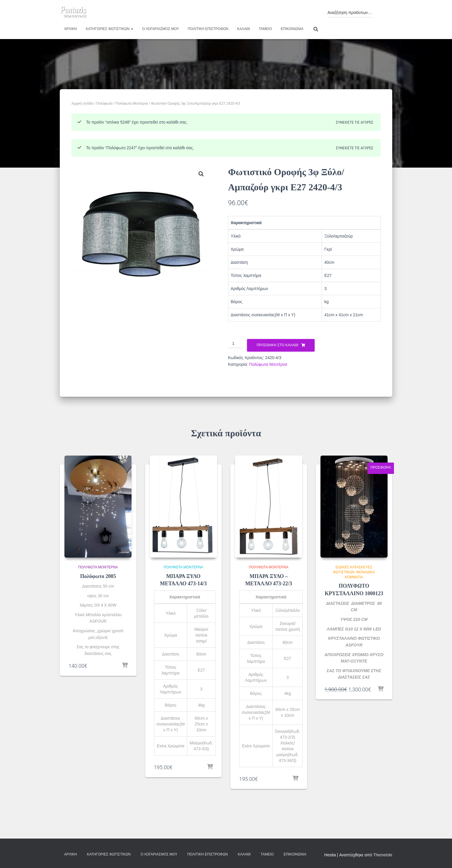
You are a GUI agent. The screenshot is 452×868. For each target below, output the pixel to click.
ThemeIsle (383, 855)
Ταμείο (265, 29)
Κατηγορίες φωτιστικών (110, 29)
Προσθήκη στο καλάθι (277, 345)
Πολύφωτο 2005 (98, 576)
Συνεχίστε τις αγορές (355, 122)
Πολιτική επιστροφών (208, 29)
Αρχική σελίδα (82, 103)
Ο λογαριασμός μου (160, 29)
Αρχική (71, 29)
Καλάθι (243, 29)
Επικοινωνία (292, 29)
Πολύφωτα (104, 103)
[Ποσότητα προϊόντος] (235, 344)
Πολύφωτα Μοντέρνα (132, 103)
